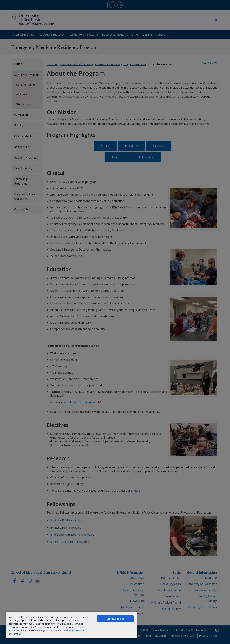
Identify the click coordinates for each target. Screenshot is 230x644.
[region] (71, 625)
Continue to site (115, 619)
